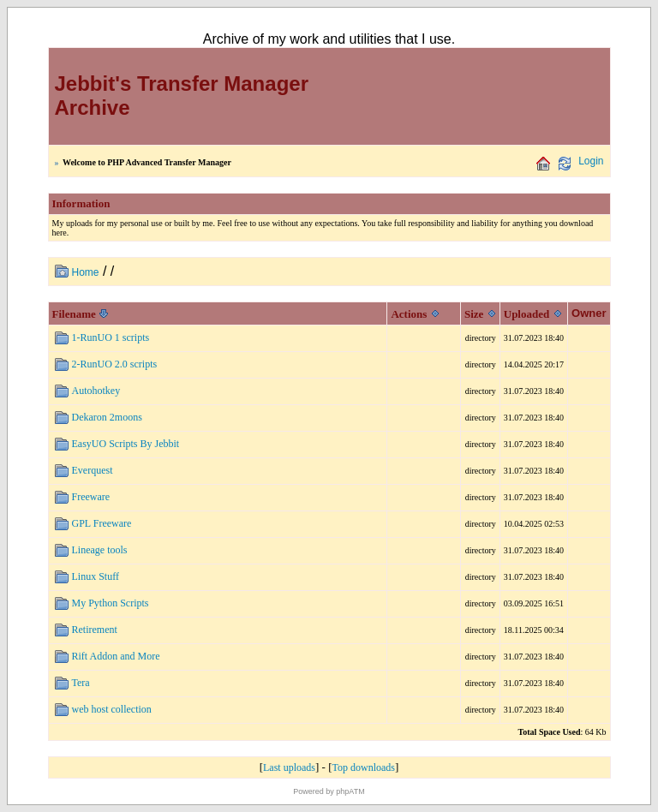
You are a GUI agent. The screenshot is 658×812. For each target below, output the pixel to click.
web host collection (112, 709)
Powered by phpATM (329, 791)
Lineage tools (100, 550)
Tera (81, 683)
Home (86, 272)
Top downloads (364, 767)
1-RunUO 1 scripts (111, 337)
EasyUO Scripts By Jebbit (126, 444)
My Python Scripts (111, 603)
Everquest (93, 470)
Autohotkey (96, 391)
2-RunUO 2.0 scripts (115, 364)
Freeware (91, 497)
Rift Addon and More (116, 656)
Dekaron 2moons (107, 417)
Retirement (95, 630)
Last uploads (289, 767)
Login (591, 161)
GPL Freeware (102, 523)
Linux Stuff (96, 576)
